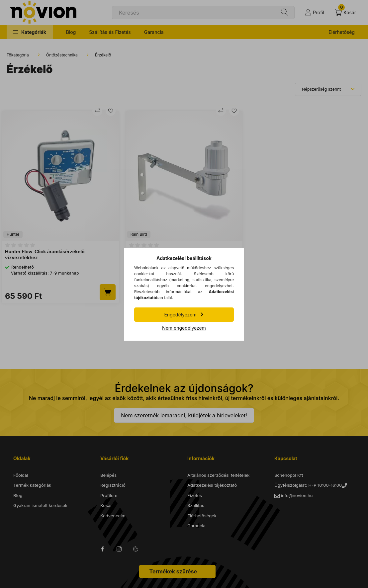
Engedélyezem (180, 315)
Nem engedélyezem (184, 328)
